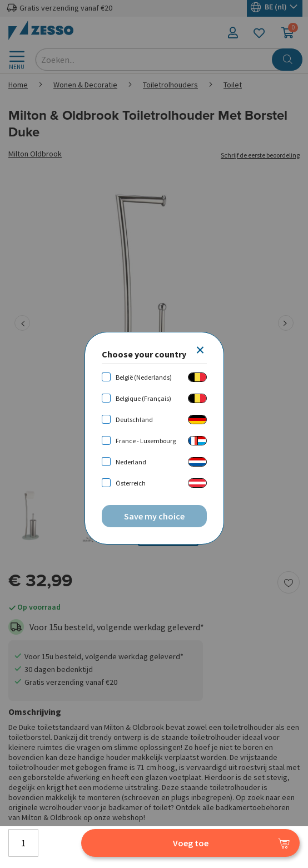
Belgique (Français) (143, 398)
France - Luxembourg (146, 441)
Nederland (131, 462)
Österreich (131, 483)
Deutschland (134, 420)
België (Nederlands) (144, 377)
